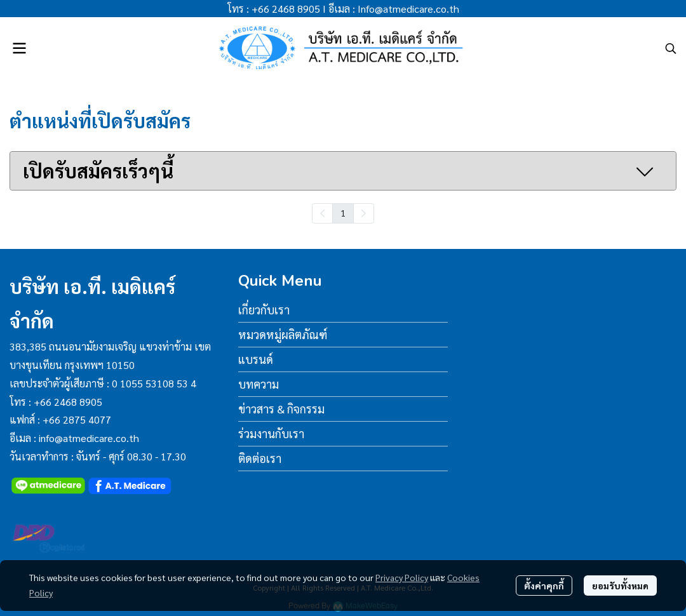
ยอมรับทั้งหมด (620, 586)
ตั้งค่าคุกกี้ (544, 586)
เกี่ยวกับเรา (264, 310)
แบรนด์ (256, 359)
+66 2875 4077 (77, 419)
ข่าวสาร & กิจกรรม (281, 409)
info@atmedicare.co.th (89, 438)
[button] (671, 48)
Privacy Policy (402, 577)
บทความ (259, 384)
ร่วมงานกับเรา (271, 433)
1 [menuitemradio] (343, 213)
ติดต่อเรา (260, 458)
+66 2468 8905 (286, 9)
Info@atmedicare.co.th (408, 9)
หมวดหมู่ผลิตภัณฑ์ (283, 334)
